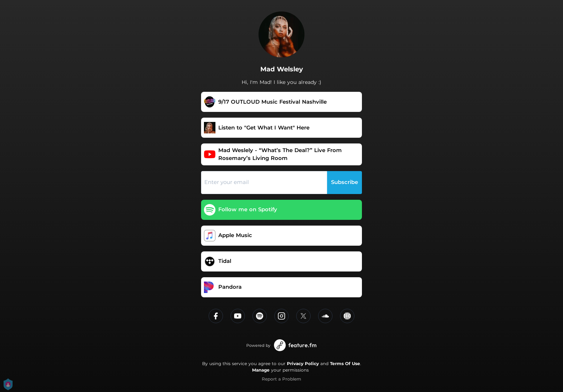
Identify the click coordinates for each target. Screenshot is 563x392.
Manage (261, 370)
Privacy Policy (303, 363)
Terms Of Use (345, 363)
